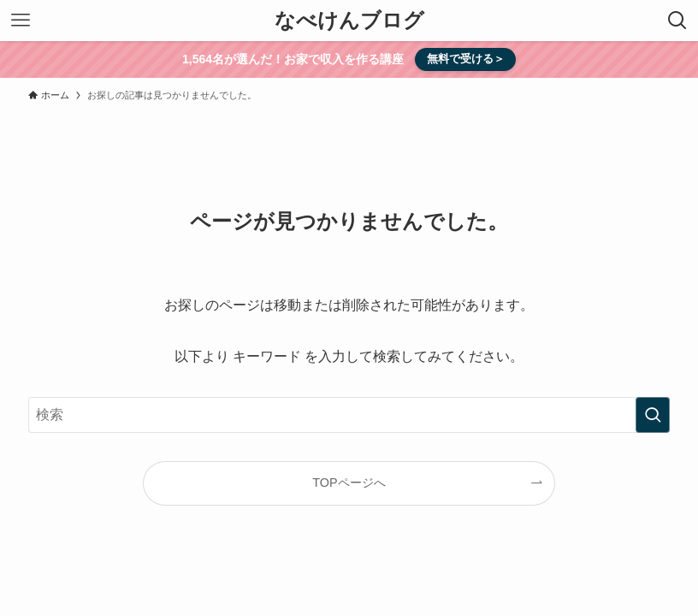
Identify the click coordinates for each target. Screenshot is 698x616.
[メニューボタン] (21, 21)
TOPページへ (349, 483)
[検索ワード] (349, 415)
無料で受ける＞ (466, 59)
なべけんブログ (349, 21)
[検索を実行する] (653, 415)
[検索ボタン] (677, 21)
